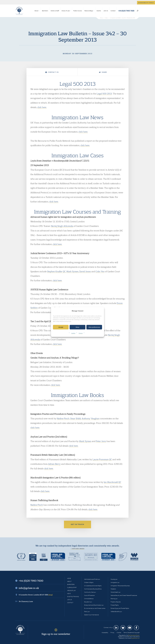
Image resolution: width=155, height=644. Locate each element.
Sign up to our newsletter (56, 634)
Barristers (45, 11)
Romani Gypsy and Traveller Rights (120, 608)
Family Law (87, 612)
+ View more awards (78, 549)
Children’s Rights (89, 582)
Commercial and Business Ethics (93, 589)
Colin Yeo (100, 271)
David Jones (85, 271)
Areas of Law (66, 11)
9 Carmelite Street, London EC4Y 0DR (36, 595)
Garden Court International (91, 615)
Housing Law (114, 579)
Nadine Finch (63, 418)
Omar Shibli (75, 418)
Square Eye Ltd (135, 638)
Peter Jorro (101, 441)
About (36, 11)
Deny (77, 327)
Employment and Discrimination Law (94, 605)
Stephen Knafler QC (56, 271)
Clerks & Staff (55, 11)
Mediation (113, 589)
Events (99, 11)
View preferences (94, 327)
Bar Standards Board (134, 635)
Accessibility (105, 633)
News (69, 594)
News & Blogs (89, 11)
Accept (61, 327)
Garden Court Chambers (19, 11)
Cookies (73, 333)
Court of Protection (89, 595)
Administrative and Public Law (92, 579)
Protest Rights (115, 605)
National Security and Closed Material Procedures (124, 595)
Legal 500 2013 (104, 94)
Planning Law (114, 599)
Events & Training (73, 597)
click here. (42, 107)
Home (69, 578)
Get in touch (77, 524)
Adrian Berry (54, 464)
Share (103, 72)
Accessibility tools (146, 3)
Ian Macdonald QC (112, 482)
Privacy (81, 333)
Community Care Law (90, 592)
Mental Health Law (116, 592)
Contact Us (52, 72)
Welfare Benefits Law (116, 612)
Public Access (78, 11)
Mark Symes (85, 441)
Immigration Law (115, 582)
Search (138, 11)
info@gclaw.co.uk (29, 588)
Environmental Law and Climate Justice (95, 608)
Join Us (106, 11)
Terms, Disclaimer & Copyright (132, 633)
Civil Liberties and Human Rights (93, 586)
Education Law (88, 602)
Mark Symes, (73, 271)
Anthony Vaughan (91, 418)
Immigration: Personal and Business (120, 586)
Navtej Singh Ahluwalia (62, 226)
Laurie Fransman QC (102, 459)
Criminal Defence (89, 599)
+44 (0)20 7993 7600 (126, 11)
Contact (113, 11)
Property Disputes (116, 602)
